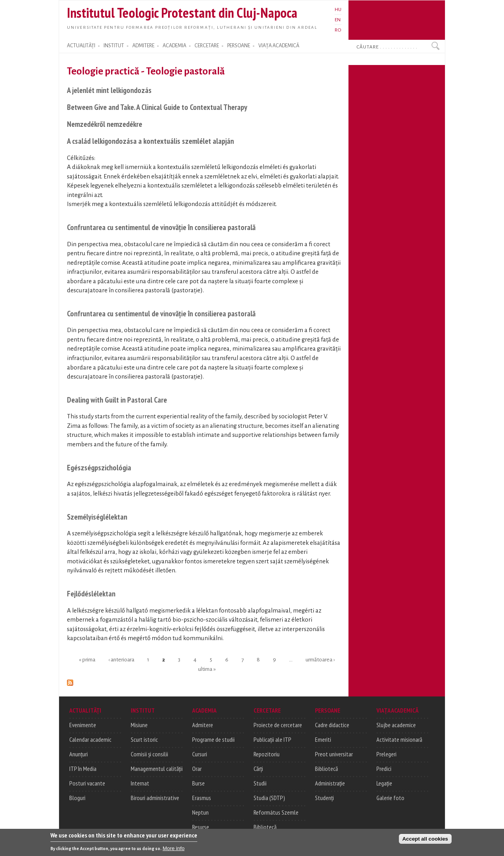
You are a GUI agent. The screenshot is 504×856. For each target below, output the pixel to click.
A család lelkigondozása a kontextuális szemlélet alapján (150, 141)
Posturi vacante (87, 783)
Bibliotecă (265, 827)
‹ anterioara (121, 660)
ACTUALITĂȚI (81, 46)
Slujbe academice (396, 725)
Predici (384, 769)
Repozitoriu (267, 754)
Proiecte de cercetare (278, 725)
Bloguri (77, 798)
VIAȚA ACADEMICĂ (279, 46)
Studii (260, 783)
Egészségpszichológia (99, 467)
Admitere (203, 725)
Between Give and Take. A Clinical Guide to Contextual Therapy (157, 107)
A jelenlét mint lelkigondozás (109, 90)
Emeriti (323, 739)
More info (174, 850)
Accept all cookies (425, 840)
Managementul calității (157, 769)
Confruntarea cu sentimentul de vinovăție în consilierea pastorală (161, 227)
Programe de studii (213, 739)
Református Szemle (276, 812)
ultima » (207, 669)
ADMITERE (143, 46)
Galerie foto (390, 798)
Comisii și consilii (149, 754)
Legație (384, 783)
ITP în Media (83, 769)
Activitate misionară (399, 739)
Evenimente (83, 725)
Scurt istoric (144, 739)
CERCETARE (207, 46)
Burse (198, 783)
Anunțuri (79, 754)
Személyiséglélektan (97, 517)
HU (338, 9)
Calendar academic (90, 739)
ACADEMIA (174, 46)
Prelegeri (386, 754)
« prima (87, 660)
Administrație (330, 783)
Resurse (201, 827)
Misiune (139, 725)
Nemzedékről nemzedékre (105, 124)
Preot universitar (334, 754)
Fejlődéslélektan (91, 593)
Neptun (200, 812)
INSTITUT (114, 46)
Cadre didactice (332, 725)
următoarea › (320, 660)
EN (338, 20)
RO (338, 30)
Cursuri (200, 754)
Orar (197, 769)
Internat (140, 783)
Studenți (324, 798)
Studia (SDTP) (269, 798)
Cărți (258, 769)
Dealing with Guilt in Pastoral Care (117, 400)
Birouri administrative (155, 798)
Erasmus (202, 798)
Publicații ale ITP (272, 739)
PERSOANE (239, 46)
